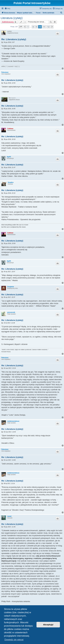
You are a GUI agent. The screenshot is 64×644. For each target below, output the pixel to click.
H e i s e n (12, 98)
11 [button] (44, 27)
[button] (21, 27)
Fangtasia (11, 287)
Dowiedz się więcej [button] (14, 640)
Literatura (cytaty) (12, 18)
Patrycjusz (5, 72)
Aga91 (9, 157)
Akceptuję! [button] (48, 625)
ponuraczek (11, 312)
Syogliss (11, 182)
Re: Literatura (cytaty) (14, 39)
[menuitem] (7, 9)
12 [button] (48, 27)
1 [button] (28, 27)
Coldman (10, 129)
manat (9, 516)
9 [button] (36, 27)
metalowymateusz (13, 421)
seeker (10, 31)
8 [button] (33, 27)
